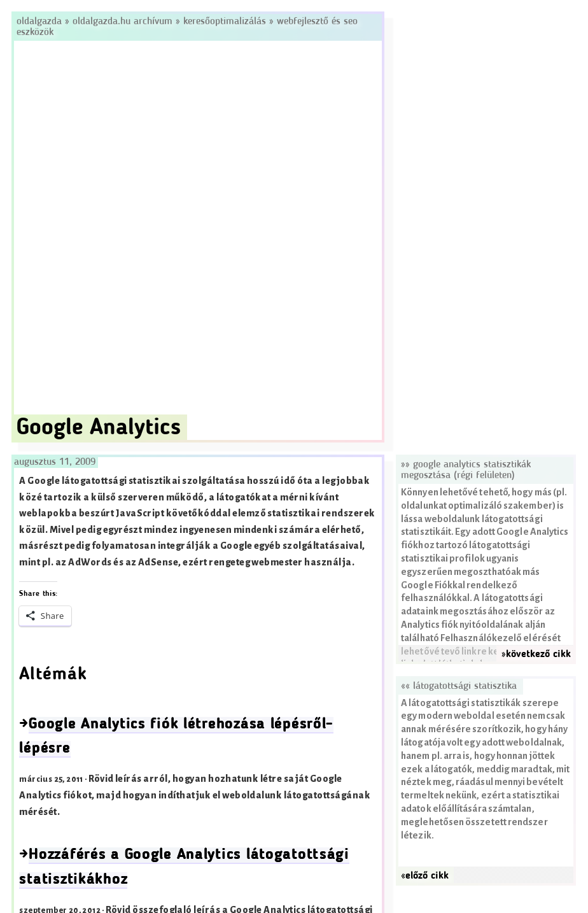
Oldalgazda (41, 22)
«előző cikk (425, 876)
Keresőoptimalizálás (225, 22)
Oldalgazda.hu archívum (122, 22)
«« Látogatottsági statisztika (459, 686)
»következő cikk (536, 655)
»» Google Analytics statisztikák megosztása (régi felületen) (466, 470)
